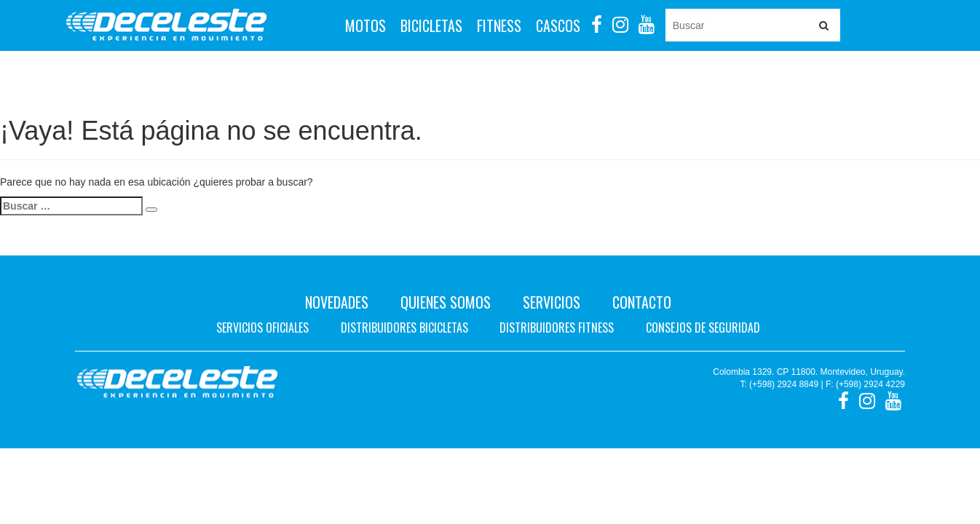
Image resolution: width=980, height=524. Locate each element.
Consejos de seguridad (703, 327)
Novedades (337, 302)
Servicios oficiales (262, 327)
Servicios (552, 302)
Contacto (642, 302)
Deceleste (166, 25)
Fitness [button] (499, 25)
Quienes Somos (446, 302)
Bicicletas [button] (431, 25)
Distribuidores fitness (557, 327)
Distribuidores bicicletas (404, 327)
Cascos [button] (558, 25)
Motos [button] (365, 25)
